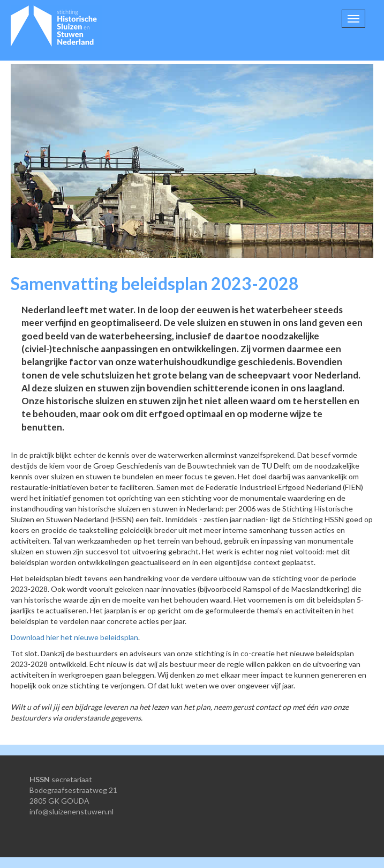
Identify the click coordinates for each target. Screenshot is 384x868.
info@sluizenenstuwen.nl (71, 811)
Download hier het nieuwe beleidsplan (74, 637)
